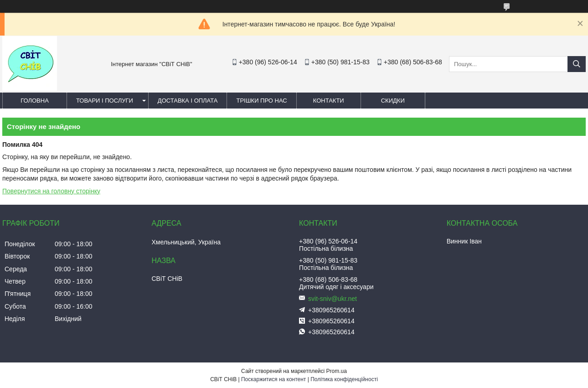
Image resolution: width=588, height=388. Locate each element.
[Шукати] (577, 64)
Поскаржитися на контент (273, 379)
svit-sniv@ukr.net (333, 299)
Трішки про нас (261, 101)
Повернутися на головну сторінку (51, 191)
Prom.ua (337, 371)
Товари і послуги (105, 101)
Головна (35, 101)
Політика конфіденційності (344, 379)
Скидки (393, 101)
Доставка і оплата (188, 101)
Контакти (329, 101)
